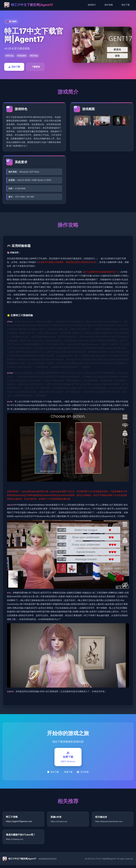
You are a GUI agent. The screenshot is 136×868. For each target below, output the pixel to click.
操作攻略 (109, 5)
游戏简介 (92, 5)
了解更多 (36, 67)
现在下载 (125, 5)
